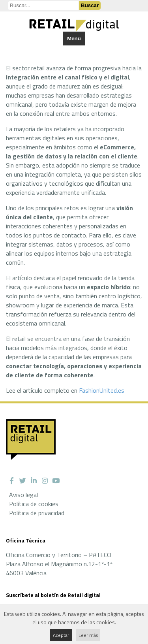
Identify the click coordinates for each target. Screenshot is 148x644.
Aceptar (61, 635)
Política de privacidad (37, 513)
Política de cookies (34, 504)
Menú (74, 39)
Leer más (88, 635)
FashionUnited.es (102, 390)
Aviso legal (23, 495)
